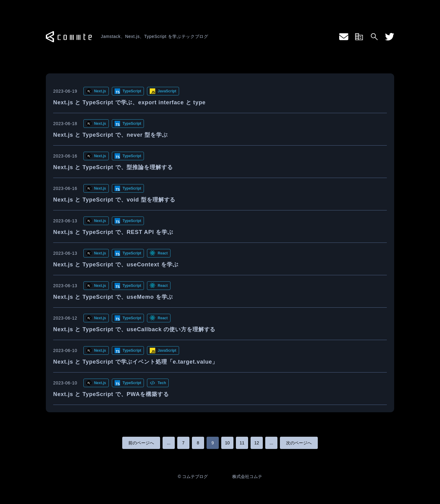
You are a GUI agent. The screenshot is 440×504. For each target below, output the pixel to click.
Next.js (100, 91)
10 (227, 443)
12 (257, 443)
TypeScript (132, 91)
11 (242, 443)
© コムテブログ (193, 476)
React (163, 253)
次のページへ (299, 443)
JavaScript (167, 91)
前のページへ (141, 443)
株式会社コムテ (247, 476)
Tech (162, 383)
